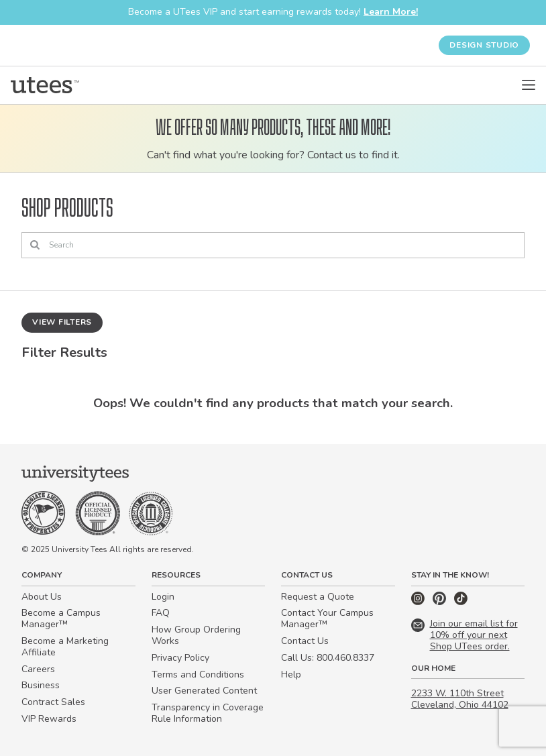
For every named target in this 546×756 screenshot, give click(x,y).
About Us (42, 597)
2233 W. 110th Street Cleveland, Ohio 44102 (460, 699)
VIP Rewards (49, 719)
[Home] (45, 85)
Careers (38, 669)
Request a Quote (318, 597)
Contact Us (305, 641)
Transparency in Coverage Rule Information (208, 713)
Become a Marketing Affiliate (65, 647)
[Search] (273, 246)
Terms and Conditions (198, 674)
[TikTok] (461, 602)
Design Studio (484, 45)
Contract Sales (53, 702)
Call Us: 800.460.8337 (328, 658)
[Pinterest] (441, 602)
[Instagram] (419, 602)
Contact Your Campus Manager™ (327, 618)
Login (163, 597)
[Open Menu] (529, 85)
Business (41, 685)
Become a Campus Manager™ (61, 618)
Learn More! (391, 12)
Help (291, 674)
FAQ (161, 613)
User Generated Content (204, 691)
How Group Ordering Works (196, 635)
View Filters (62, 322)
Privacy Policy (180, 658)
